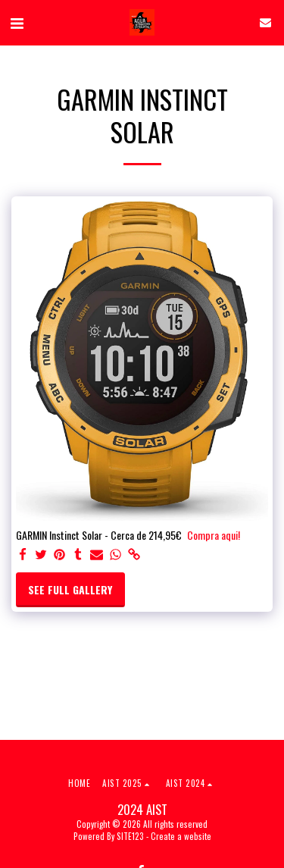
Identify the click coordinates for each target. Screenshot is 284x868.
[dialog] (142, 434)
